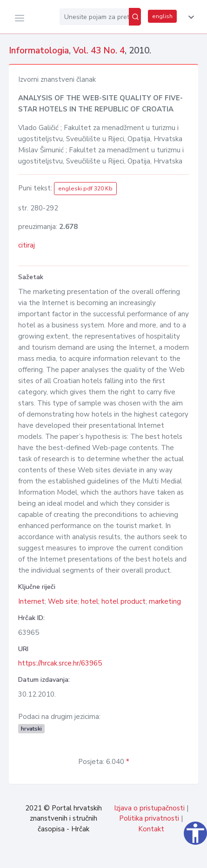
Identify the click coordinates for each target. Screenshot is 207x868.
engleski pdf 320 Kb (85, 189)
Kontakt (151, 829)
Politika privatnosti (149, 818)
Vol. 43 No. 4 (99, 51)
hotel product (124, 601)
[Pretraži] (135, 17)
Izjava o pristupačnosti (149, 808)
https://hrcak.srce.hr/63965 (60, 663)
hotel (90, 601)
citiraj (27, 245)
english (162, 16)
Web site (63, 601)
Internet (31, 601)
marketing (165, 601)
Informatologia (39, 51)
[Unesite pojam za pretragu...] (94, 17)
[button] (189, 17)
